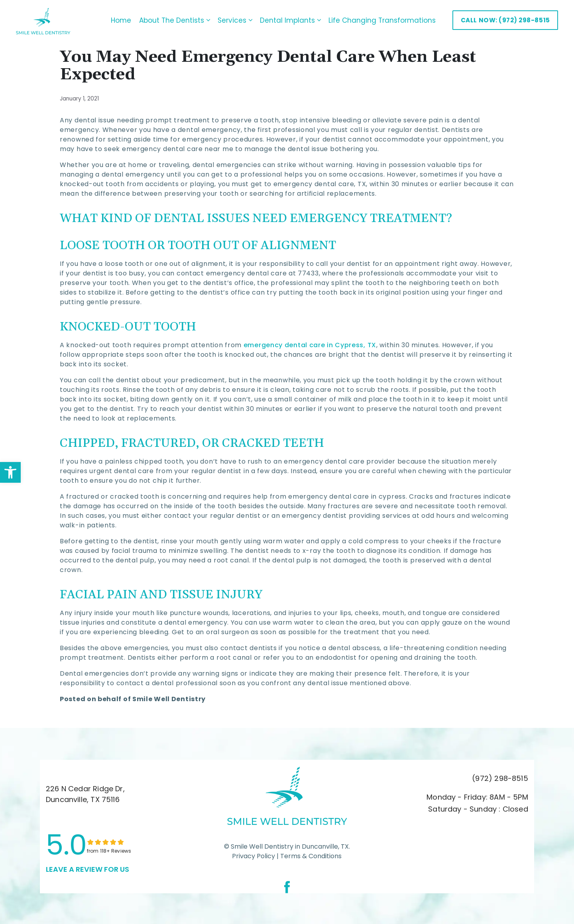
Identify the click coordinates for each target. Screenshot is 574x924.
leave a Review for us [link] (87, 868)
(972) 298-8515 (500, 778)
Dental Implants (279, 20)
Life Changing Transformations (369, 20)
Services (224, 20)
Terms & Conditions (310, 855)
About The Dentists (164, 20)
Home (108, 20)
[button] (10, 472)
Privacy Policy (254, 855)
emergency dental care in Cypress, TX (310, 344)
